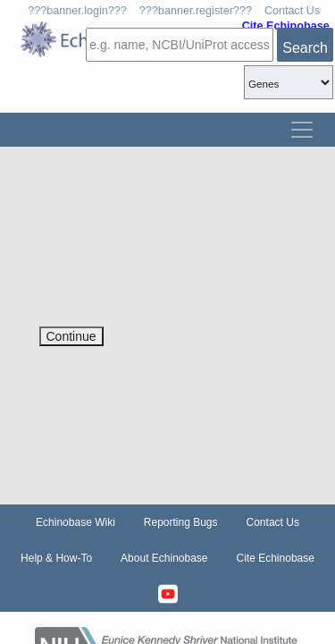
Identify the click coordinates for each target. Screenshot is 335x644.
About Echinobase (164, 558)
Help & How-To (56, 558)
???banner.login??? (77, 11)
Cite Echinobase (276, 558)
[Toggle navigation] (302, 130)
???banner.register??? (196, 11)
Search (305, 48)
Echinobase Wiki (75, 522)
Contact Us (292, 11)
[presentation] (175, 292)
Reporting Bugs (181, 522)
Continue (71, 336)
